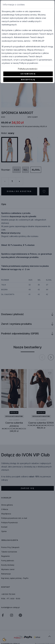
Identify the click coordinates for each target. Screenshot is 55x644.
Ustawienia (28, 74)
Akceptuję (28, 80)
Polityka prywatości (28, 69)
